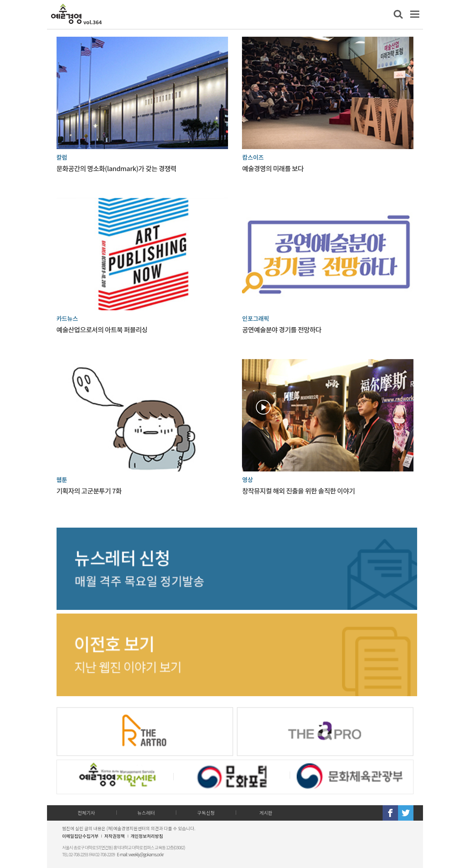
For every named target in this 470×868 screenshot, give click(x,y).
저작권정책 (114, 836)
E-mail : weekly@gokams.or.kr (140, 854)
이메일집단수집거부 (80, 836)
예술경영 (66, 14)
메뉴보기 (415, 14)
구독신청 (206, 813)
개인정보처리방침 (147, 836)
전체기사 (86, 813)
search (398, 14)
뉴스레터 (146, 813)
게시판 (266, 813)
